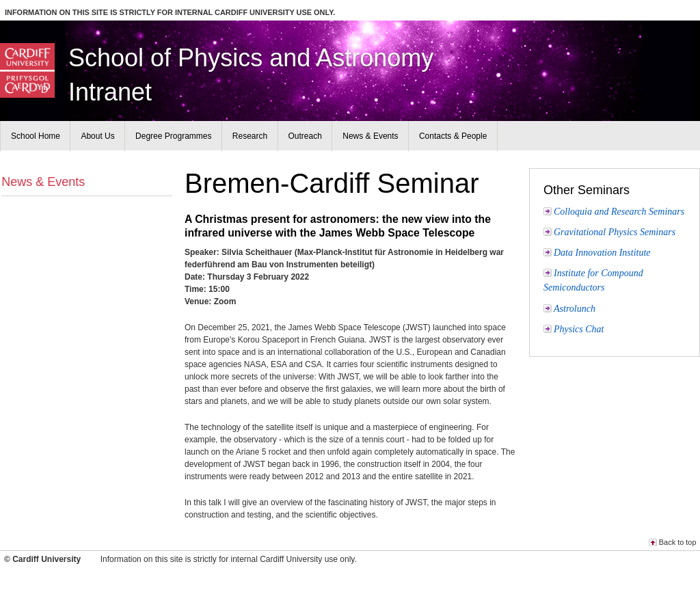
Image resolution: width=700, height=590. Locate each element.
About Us (97, 136)
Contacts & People (453, 136)
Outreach (305, 136)
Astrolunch (575, 309)
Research (250, 136)
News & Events (43, 182)
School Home (36, 136)
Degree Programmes (173, 136)
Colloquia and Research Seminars (619, 212)
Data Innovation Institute (602, 253)
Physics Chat (579, 329)
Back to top (678, 542)
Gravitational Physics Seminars (615, 232)
